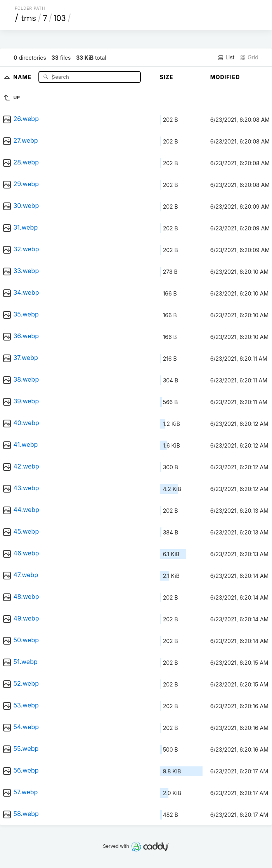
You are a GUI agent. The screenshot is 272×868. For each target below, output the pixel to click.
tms (29, 18)
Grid (249, 57)
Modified (225, 77)
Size (167, 77)
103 (60, 18)
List (226, 57)
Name (23, 77)
